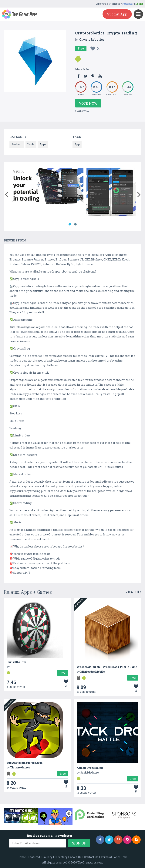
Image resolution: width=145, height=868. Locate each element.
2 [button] (75, 224)
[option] (47, 187)
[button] (7, 194)
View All (133, 592)
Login (139, 4)
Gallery (47, 857)
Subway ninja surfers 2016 (25, 763)
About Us (76, 857)
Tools (31, 144)
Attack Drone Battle (90, 768)
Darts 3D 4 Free (16, 662)
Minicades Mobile (92, 672)
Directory (61, 857)
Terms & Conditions (114, 857)
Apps (43, 144)
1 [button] (70, 224)
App (77, 144)
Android (17, 144)
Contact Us (91, 857)
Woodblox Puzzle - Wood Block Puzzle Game (107, 667)
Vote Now (88, 103)
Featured (34, 857)
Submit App (117, 14)
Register (128, 4)
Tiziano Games (20, 767)
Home (22, 857)
